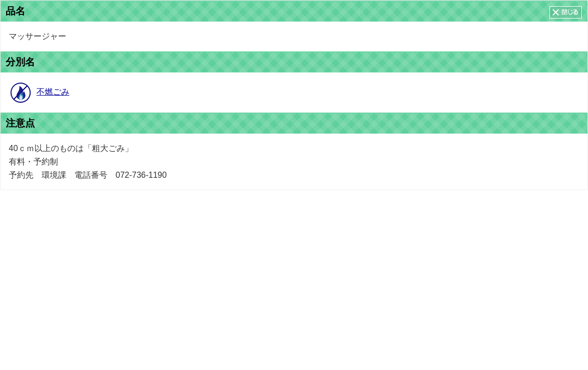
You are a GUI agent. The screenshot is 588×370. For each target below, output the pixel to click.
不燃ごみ (53, 92)
